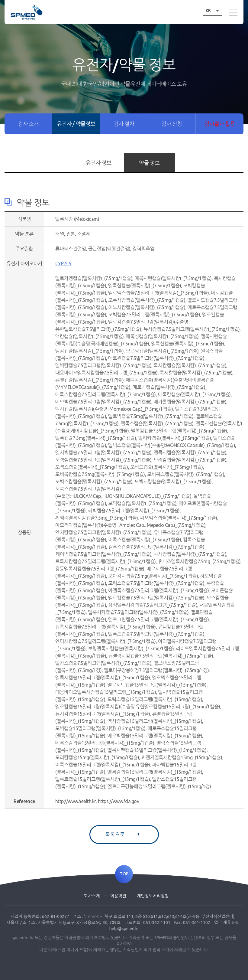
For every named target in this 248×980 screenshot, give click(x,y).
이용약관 (118, 896)
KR (214, 10)
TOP (124, 874)
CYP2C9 (63, 263)
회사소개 (92, 896)
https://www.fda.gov (119, 801)
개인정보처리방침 (153, 896)
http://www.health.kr (76, 801)
